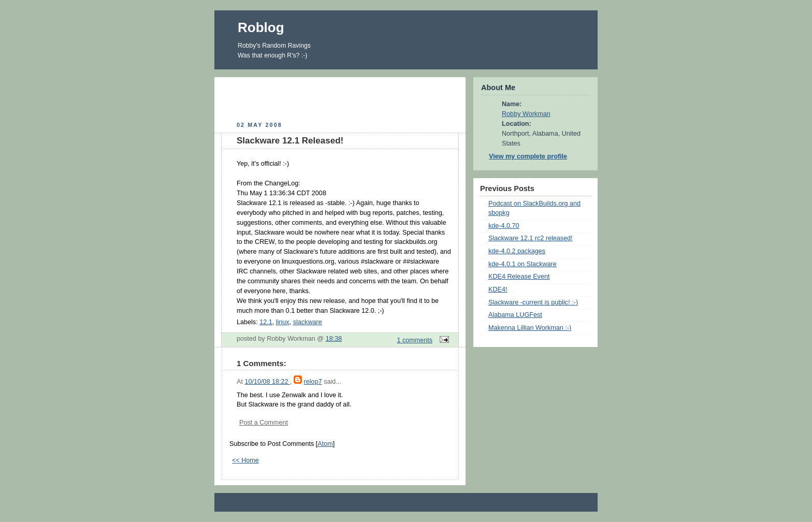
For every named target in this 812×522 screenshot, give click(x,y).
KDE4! (498, 289)
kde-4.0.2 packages (517, 251)
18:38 (334, 339)
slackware (308, 322)
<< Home (245, 460)
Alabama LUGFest (515, 315)
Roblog (261, 27)
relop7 (313, 382)
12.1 (266, 322)
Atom (325, 444)
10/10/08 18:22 (267, 382)
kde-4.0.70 (504, 226)
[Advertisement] (340, 98)
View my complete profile (528, 156)
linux (283, 322)
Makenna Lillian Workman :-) (530, 328)
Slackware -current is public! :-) (533, 302)
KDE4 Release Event (519, 277)
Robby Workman (526, 114)
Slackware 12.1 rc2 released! (531, 238)
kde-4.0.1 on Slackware (523, 264)
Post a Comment (264, 423)
